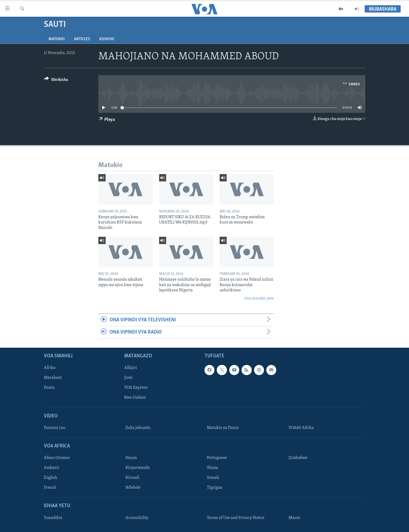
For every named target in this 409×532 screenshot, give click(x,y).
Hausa (131, 458)
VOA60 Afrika (301, 428)
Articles (82, 39)
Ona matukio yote (259, 298)
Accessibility (137, 518)
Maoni (294, 518)
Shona (212, 468)
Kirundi (133, 478)
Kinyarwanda (138, 468)
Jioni (128, 378)
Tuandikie (53, 518)
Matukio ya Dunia (223, 428)
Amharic (52, 468)
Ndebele (133, 488)
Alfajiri (131, 368)
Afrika (50, 368)
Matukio (57, 39)
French (50, 488)
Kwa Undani (135, 398)
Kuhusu (107, 39)
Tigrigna (215, 488)
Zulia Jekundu (138, 428)
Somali (213, 478)
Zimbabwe (298, 458)
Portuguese (217, 458)
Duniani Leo (55, 428)
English (50, 478)
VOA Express (136, 388)
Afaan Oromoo (57, 458)
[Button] (56, 81)
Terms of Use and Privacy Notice (236, 518)
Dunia (49, 388)
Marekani (53, 378)
